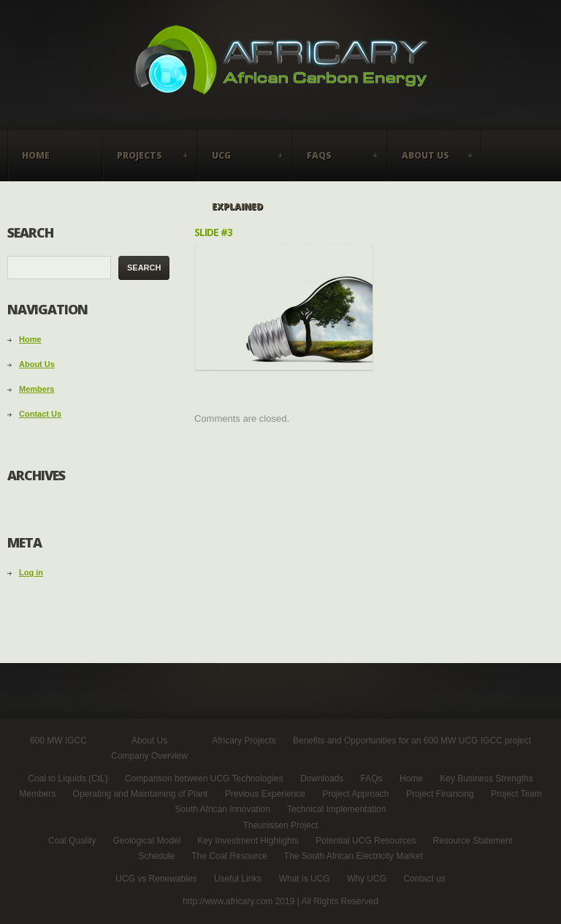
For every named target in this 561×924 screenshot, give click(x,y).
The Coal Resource (229, 856)
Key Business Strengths (486, 779)
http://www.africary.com (229, 901)
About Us (431, 165)
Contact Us (40, 414)
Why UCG (367, 879)
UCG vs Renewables (156, 879)
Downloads (322, 779)
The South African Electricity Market (354, 856)
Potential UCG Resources (366, 841)
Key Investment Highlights (248, 841)
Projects (146, 165)
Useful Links (238, 879)
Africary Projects (244, 741)
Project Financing (440, 794)
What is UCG (305, 879)
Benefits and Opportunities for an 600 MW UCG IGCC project (412, 741)
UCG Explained (241, 165)
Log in (31, 572)
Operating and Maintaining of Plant (141, 794)
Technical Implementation (336, 809)
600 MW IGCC (58, 741)
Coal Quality (72, 841)
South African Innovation (223, 809)
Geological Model (147, 841)
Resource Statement (473, 841)
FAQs (336, 165)
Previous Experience (265, 794)
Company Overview (149, 756)
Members (37, 389)
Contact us (424, 879)
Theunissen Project (281, 825)
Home (36, 155)
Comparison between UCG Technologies (204, 779)
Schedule (156, 856)
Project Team (516, 794)
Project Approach (355, 794)
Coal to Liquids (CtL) (68, 779)
